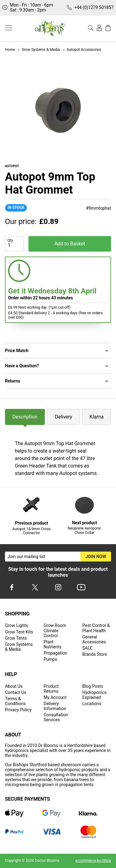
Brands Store (95, 654)
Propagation (55, 653)
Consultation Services (56, 717)
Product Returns (51, 689)
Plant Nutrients (52, 644)
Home (10, 50)
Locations (92, 704)
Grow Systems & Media (39, 50)
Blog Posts (93, 686)
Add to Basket (70, 244)
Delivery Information (55, 706)
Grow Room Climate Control (55, 630)
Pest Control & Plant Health (96, 628)
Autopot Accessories (82, 50)
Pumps (50, 659)
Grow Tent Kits (19, 632)
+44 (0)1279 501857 (94, 7)
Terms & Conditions (15, 701)
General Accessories (94, 639)
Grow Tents (16, 638)
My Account (55, 697)
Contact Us (16, 692)
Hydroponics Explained (95, 695)
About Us (14, 686)
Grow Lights (16, 625)
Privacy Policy (18, 710)
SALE (87, 648)
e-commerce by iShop (93, 861)
